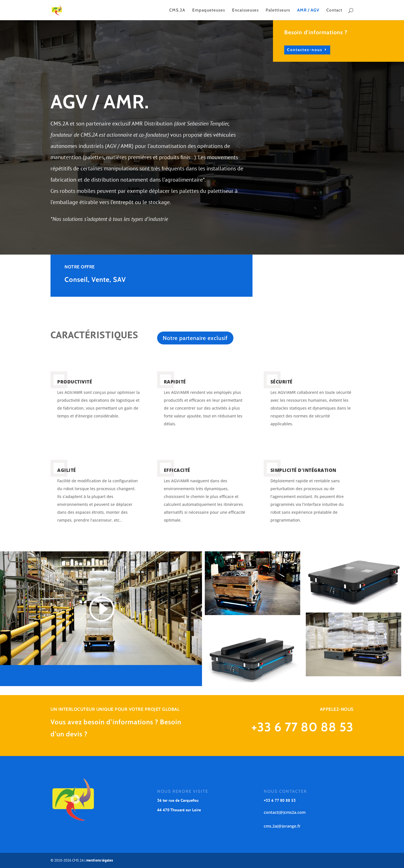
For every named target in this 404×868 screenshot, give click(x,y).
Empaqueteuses (209, 10)
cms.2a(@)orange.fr (282, 826)
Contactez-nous (332, 50)
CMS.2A (177, 10)
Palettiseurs (278, 10)
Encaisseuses (245, 10)
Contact (334, 10)
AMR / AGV (308, 10)
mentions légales (99, 860)
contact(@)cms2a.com (285, 812)
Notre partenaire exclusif (195, 338)
